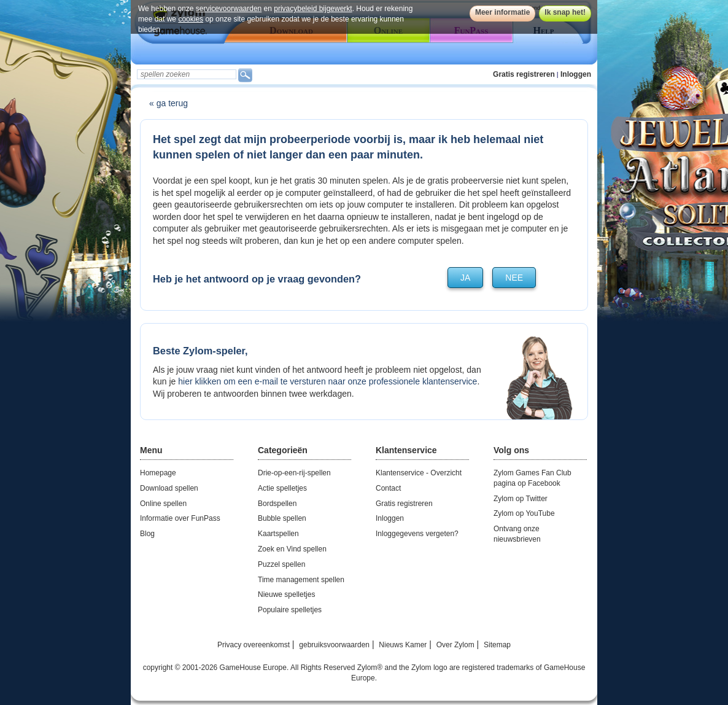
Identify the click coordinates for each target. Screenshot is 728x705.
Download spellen (169, 488)
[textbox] (187, 74)
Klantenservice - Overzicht (419, 473)
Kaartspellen (278, 534)
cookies (191, 19)
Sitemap (497, 645)
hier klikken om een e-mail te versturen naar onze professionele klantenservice (327, 381)
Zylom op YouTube (524, 513)
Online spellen (163, 504)
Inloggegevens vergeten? (417, 534)
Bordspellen (277, 504)
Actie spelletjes (282, 488)
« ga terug (168, 103)
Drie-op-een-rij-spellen (294, 473)
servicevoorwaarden (229, 9)
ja (465, 278)
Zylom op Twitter (521, 499)
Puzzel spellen (281, 564)
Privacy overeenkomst (254, 645)
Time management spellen (301, 580)
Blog (147, 534)
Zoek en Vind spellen (292, 549)
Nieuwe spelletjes (286, 594)
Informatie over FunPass (180, 518)
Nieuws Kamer (403, 645)
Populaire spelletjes (290, 610)
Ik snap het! (565, 12)
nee (514, 278)
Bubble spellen (282, 518)
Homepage (158, 473)
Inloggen (576, 74)
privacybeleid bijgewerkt (313, 9)
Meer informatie (502, 12)
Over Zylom (455, 645)
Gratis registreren (524, 74)
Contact (388, 488)
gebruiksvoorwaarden (334, 645)
